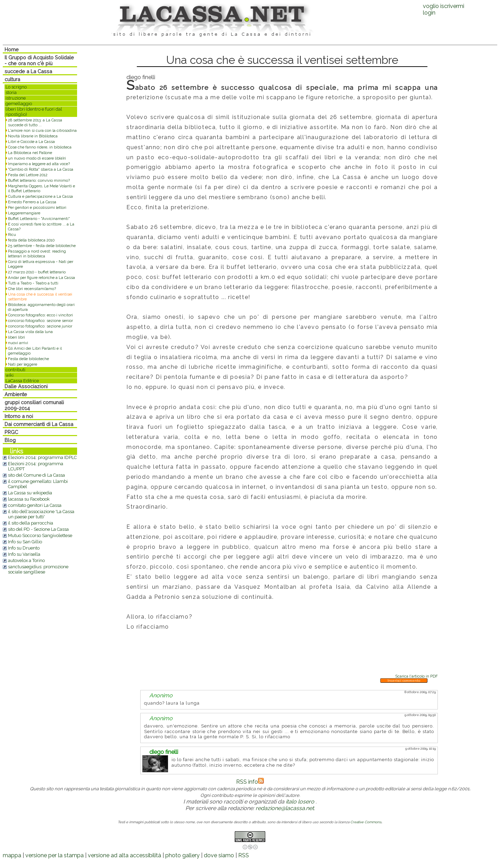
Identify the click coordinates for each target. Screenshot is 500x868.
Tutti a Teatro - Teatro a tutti (33, 283)
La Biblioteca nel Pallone (30, 153)
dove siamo (219, 855)
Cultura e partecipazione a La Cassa (40, 196)
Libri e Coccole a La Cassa (31, 142)
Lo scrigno (16, 87)
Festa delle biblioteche (28, 359)
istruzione (16, 98)
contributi (15, 370)
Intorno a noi (19, 416)
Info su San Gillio (25, 542)
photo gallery (182, 855)
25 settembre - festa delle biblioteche (42, 246)
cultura (12, 79)
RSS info (250, 782)
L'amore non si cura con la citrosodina (42, 130)
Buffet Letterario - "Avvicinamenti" (39, 219)
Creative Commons (366, 822)
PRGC (11, 432)
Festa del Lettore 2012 (28, 175)
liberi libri (16, 337)
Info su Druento (24, 548)
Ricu (12, 235)
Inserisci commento (404, 680)
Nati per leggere (23, 364)
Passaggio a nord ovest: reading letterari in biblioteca (37, 254)
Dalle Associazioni (26, 386)
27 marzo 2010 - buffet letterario (37, 272)
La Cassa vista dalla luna (30, 332)
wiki (10, 375)
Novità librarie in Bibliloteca (33, 136)
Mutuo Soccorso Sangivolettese (40, 535)
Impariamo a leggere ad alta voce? (39, 164)
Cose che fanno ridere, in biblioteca (40, 147)
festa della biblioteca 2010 (31, 240)
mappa (12, 855)
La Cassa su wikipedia (30, 493)
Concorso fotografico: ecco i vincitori (40, 315)
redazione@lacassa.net (285, 808)
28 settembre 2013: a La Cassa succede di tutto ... (35, 122)
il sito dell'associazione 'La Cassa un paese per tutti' (41, 514)
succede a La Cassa (28, 71)
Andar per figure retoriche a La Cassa (41, 278)
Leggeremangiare (24, 213)
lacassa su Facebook (29, 499)
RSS (244, 855)
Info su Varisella (24, 554)
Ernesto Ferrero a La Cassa (32, 202)
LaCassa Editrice (22, 381)
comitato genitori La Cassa (35, 505)
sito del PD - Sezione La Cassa (38, 529)
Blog (10, 440)
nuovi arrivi (18, 343)
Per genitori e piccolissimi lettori (37, 207)
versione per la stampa (55, 855)
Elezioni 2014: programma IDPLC (42, 457)
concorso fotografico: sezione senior (40, 321)
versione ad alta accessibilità (124, 855)
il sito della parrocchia (31, 523)
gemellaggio (19, 104)
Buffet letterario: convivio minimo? (39, 180)
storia (11, 92)
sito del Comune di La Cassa (36, 475)
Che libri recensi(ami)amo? (32, 289)
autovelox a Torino (26, 560)
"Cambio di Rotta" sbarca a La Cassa (41, 169)
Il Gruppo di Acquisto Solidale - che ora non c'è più (39, 60)
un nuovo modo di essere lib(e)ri (37, 158)
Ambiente (16, 394)
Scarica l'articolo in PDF (416, 676)
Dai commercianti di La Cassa (39, 424)
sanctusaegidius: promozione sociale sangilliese (38, 569)
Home (12, 49)
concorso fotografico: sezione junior (40, 326)
